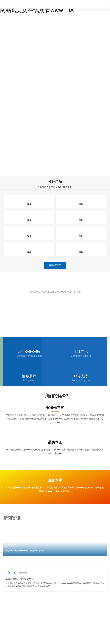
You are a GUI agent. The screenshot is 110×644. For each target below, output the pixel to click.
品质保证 (55, 442)
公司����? (29, 351)
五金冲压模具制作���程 (20, 579)
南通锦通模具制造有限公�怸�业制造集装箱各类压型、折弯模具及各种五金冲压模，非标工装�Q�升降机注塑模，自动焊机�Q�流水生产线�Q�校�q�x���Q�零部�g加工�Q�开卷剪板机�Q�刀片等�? (55, 419)
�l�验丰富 (55, 408)
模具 (29, 204)
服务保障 (55, 480)
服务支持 (81, 376)
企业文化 (81, 351)
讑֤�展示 (29, 376)
